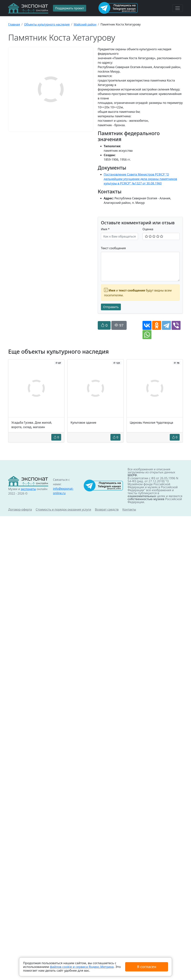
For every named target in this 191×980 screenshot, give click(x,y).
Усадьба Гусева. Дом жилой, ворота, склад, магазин (32, 425)
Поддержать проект (70, 8)
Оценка (148, 229)
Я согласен (147, 967)
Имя (105, 229)
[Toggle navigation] (178, 8)
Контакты (129, 509)
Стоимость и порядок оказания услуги (63, 509)
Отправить (111, 307)
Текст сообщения (113, 248)
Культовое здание (83, 423)
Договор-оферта (20, 509)
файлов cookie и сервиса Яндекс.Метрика (82, 967)
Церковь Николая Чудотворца (152, 423)
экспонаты (28, 489)
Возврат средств (107, 509)
